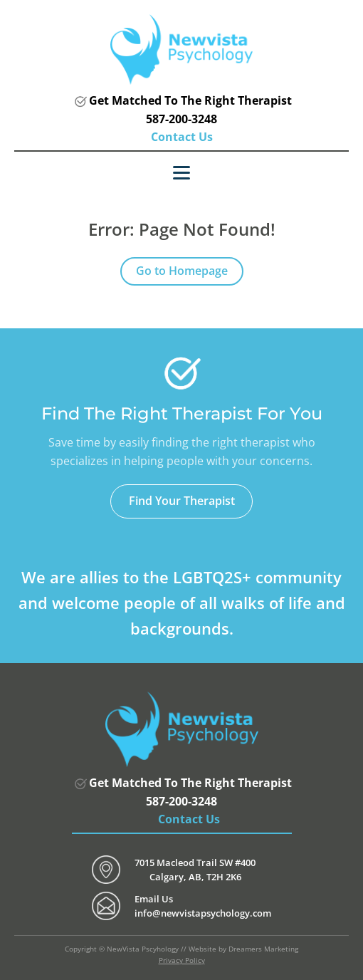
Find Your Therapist (182, 501)
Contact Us (182, 137)
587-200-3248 (181, 119)
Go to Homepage (182, 271)
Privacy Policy (182, 960)
